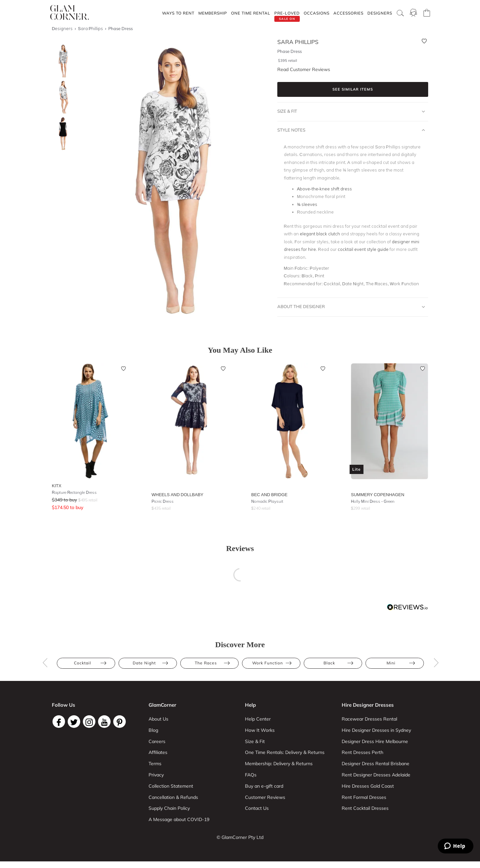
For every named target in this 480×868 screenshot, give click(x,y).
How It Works (260, 730)
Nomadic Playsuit (267, 501)
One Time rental (251, 13)
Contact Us (257, 808)
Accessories (348, 13)
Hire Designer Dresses (368, 705)
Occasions (317, 13)
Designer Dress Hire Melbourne (375, 741)
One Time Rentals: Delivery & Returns (285, 752)
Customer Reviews (265, 797)
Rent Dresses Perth (362, 752)
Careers (157, 741)
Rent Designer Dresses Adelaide (376, 775)
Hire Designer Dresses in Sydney (376, 730)
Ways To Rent (178, 13)
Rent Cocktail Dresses (365, 808)
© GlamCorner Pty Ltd (240, 837)
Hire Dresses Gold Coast (368, 786)
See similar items (353, 89)
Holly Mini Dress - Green (373, 501)
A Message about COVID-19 (179, 819)
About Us (158, 719)
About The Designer (351, 307)
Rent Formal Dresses (364, 797)
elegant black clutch (320, 234)
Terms (155, 764)
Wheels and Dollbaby (177, 494)
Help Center (258, 719)
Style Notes (351, 130)
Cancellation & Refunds (173, 797)
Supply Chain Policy (169, 808)
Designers (380, 13)
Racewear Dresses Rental (369, 719)
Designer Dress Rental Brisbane (376, 764)
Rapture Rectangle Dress (74, 492)
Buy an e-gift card (264, 786)
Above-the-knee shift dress (325, 189)
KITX (57, 486)
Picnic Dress (163, 501)
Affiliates (158, 752)
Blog (153, 730)
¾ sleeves (307, 204)
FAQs (251, 775)
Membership (213, 13)
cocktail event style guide (363, 249)
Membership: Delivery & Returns (279, 764)
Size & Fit (351, 111)
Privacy (156, 775)
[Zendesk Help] (456, 846)
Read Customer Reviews (304, 69)
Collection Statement (171, 786)
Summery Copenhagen (378, 494)
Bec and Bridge (269, 494)
